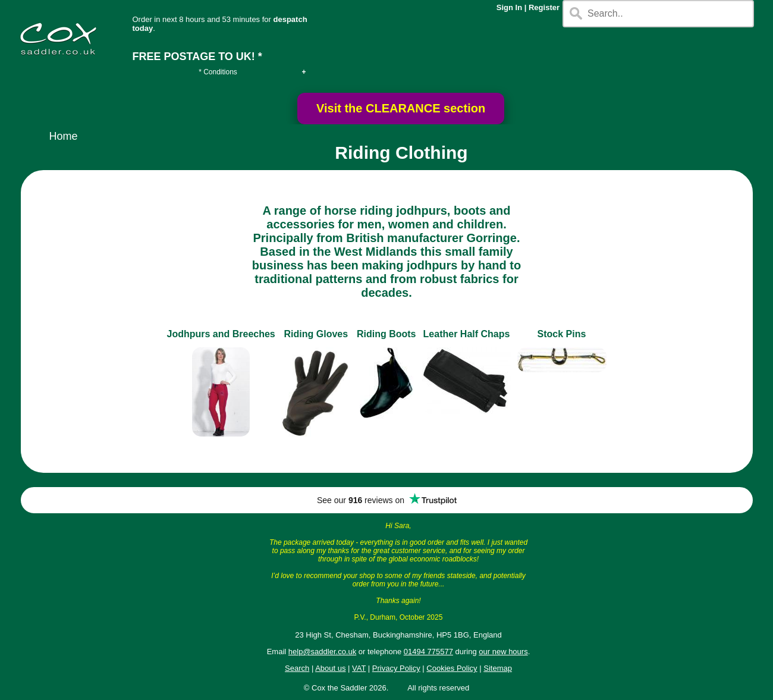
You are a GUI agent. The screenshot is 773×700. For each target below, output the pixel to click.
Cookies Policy (452, 668)
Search (297, 668)
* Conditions (218, 72)
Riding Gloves (316, 334)
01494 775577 (428, 652)
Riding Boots (386, 334)
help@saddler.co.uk (322, 652)
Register (544, 7)
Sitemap (498, 668)
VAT (359, 668)
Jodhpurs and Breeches (221, 334)
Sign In (509, 7)
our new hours (503, 652)
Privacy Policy (396, 668)
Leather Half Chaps (467, 334)
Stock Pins (562, 334)
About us (330, 668)
